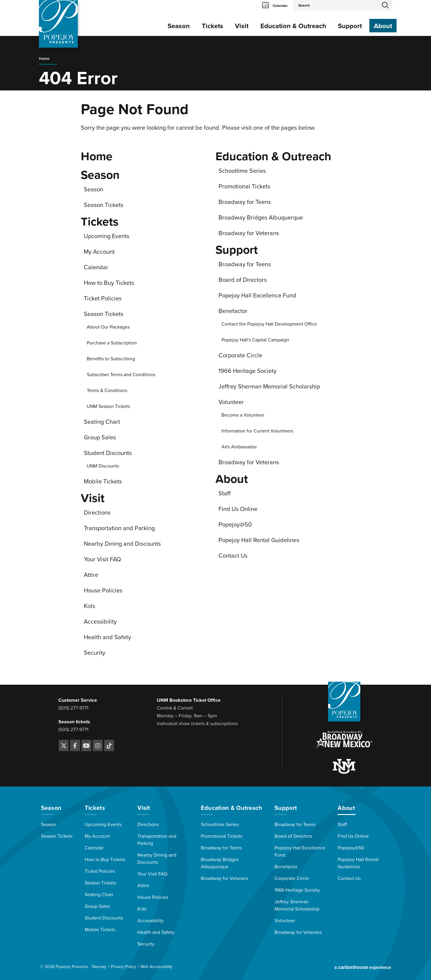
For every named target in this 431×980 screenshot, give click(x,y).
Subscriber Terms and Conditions (121, 375)
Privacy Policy (123, 967)
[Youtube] (86, 745)
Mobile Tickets (103, 482)
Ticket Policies (103, 299)
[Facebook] (75, 745)
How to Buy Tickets (109, 283)
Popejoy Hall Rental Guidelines (259, 540)
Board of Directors (243, 280)
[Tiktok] (109, 745)
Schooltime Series (242, 171)
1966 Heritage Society (248, 371)
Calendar (275, 6)
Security (95, 653)
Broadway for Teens (245, 202)
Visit (242, 26)
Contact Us (233, 556)
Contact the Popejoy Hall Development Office (269, 324)
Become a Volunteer (243, 415)
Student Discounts (108, 453)
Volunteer (231, 402)
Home (44, 59)
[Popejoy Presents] (58, 24)
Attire (91, 575)
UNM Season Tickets (108, 406)
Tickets (213, 26)
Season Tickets (104, 205)
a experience (363, 967)
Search (385, 5)
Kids (89, 606)
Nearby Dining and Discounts (122, 544)
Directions (97, 513)
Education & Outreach (293, 26)
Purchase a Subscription (112, 343)
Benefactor (233, 311)
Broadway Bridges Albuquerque (261, 218)
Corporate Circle (240, 356)
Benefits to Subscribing (111, 359)
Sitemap (99, 967)
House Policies (103, 591)
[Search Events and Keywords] (336, 5)
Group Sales (100, 438)
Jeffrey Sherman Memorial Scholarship (269, 387)
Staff (224, 494)
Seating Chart (102, 422)
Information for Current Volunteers (257, 431)
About (383, 26)
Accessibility (100, 622)
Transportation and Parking (119, 528)
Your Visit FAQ (102, 559)
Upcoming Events (107, 236)
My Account (99, 252)
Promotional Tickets (244, 187)
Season (179, 26)
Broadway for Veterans (249, 233)
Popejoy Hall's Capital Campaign (255, 340)
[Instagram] (98, 745)
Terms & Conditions (107, 391)
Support (350, 26)
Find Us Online (238, 509)
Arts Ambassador (239, 447)
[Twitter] (64, 745)
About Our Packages (108, 327)
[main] (215, 360)
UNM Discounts (103, 466)
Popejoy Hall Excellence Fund (257, 296)
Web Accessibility (156, 967)
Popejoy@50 (235, 525)
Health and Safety (107, 637)
